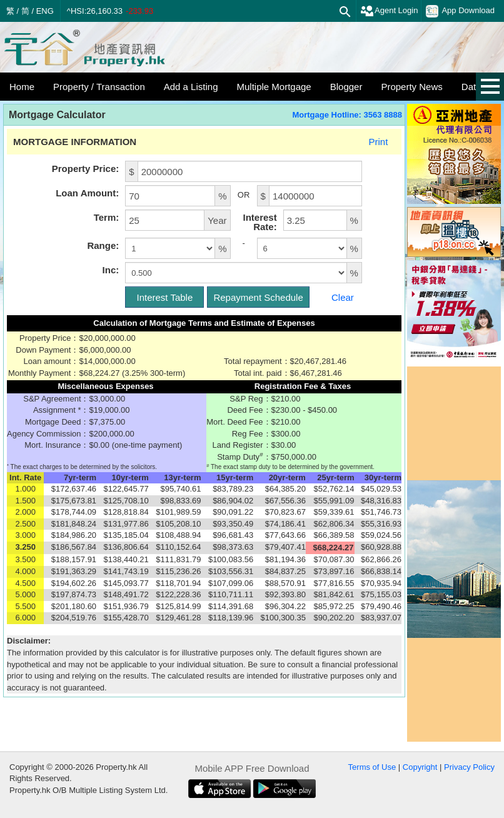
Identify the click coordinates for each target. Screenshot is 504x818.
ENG (45, 11)
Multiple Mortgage (274, 87)
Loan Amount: (87, 193)
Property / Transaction (99, 87)
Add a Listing (191, 87)
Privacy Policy (469, 767)
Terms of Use (372, 767)
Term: (107, 217)
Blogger (346, 87)
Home (22, 87)
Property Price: (86, 169)
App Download (460, 11)
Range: (103, 245)
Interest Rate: (260, 222)
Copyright (420, 767)
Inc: (111, 270)
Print (378, 142)
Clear (343, 297)
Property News (411, 87)
